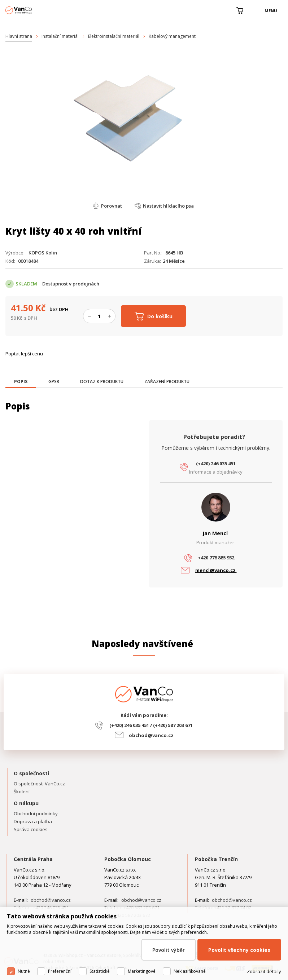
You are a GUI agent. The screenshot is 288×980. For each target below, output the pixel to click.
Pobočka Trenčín (216, 859)
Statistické (100, 971)
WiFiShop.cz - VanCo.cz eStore (32, 10)
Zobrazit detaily (264, 971)
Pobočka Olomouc (128, 859)
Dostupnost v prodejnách (71, 284)
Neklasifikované (190, 971)
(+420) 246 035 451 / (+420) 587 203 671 (151, 725)
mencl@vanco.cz (216, 570)
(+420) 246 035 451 (216, 464)
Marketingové (142, 971)
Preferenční (60, 971)
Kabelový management (172, 36)
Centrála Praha (33, 859)
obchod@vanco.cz (151, 735)
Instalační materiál (60, 36)
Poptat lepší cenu (24, 354)
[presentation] (21, 382)
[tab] (21, 382)
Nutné (24, 971)
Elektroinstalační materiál (114, 36)
